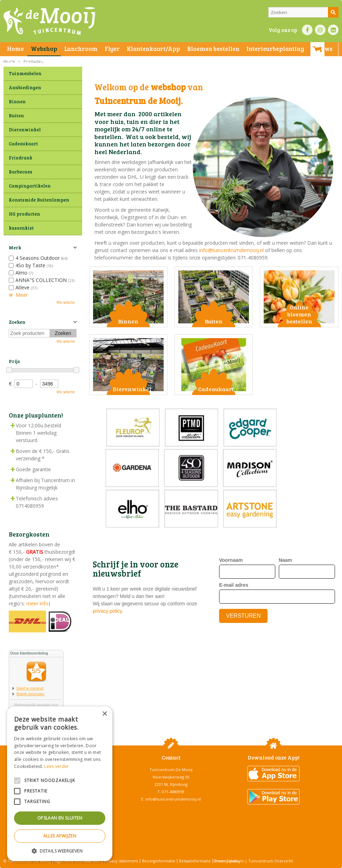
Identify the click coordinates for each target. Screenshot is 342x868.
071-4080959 (173, 792)
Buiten (16, 116)
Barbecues (21, 172)
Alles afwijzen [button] (60, 836)
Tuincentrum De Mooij (171, 770)
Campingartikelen (30, 186)
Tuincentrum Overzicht (271, 861)
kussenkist (21, 228)
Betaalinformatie (195, 861)
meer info (37, 603)
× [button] (104, 714)
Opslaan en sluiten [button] (60, 818)
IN (320, 30)
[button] (60, 851)
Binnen (17, 101)
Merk (15, 247)
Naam (285, 560)
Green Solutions (228, 861)
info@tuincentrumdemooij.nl (231, 250)
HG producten (24, 214)
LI (333, 30)
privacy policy (107, 611)
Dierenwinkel (25, 130)
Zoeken (17, 322)
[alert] (60, 784)
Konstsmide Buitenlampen (39, 200)
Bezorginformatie (159, 861)
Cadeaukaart (23, 144)
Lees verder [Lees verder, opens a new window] (57, 766)
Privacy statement (121, 861)
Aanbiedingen (25, 87)
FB (307, 30)
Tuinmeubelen (25, 73)
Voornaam (231, 560)
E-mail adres (234, 585)
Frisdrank (21, 158)
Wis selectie (66, 302)
